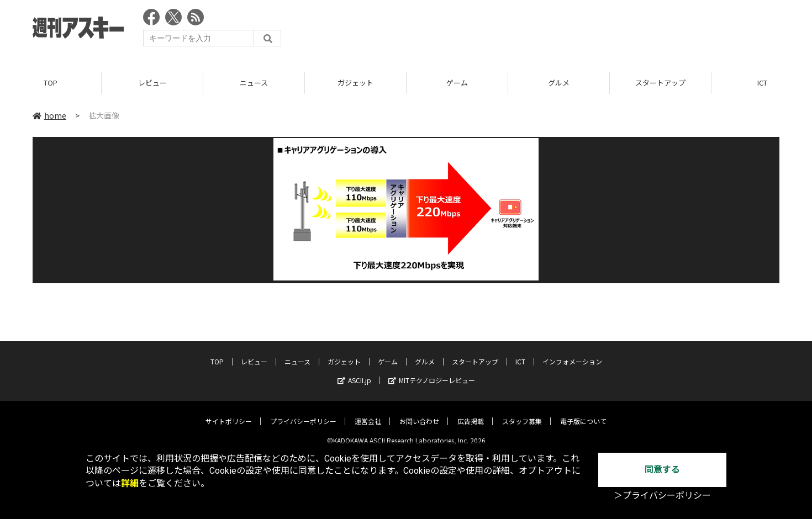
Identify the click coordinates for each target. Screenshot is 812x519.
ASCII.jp (354, 372)
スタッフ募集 (522, 413)
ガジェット (355, 83)
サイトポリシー (229, 413)
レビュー (152, 83)
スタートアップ (660, 83)
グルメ (559, 83)
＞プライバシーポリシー (662, 496)
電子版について (583, 413)
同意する (662, 470)
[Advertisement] (578, 30)
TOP (51, 83)
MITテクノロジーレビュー (432, 372)
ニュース (254, 83)
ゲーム (457, 83)
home (49, 115)
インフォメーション (572, 353)
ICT (520, 353)
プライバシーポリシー (303, 413)
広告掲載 (471, 413)
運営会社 (368, 413)
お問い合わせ (419, 413)
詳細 (130, 483)
